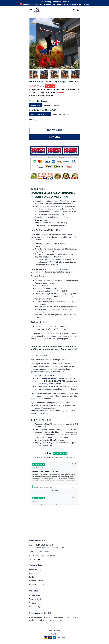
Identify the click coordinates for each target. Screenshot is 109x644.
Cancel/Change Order (38, 585)
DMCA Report (55, 634)
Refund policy (35, 607)
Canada (57, 105)
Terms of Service (36, 599)
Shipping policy (35, 603)
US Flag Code (65, 269)
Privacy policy (35, 595)
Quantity (33, 120)
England (47, 105)
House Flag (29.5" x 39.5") (62, 114)
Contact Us (34, 573)
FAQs (32, 577)
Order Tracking (35, 570)
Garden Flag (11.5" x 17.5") (45, 110)
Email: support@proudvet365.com (43, 556)
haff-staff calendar (55, 262)
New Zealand (42, 101)
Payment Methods (36, 581)
